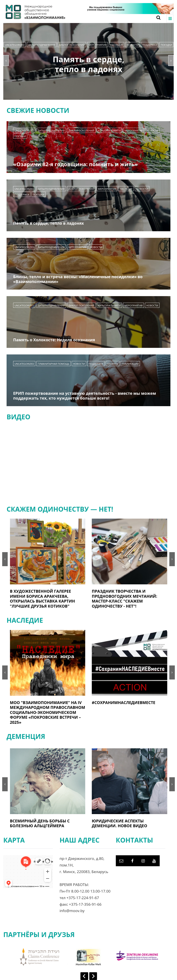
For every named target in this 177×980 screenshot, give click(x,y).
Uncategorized (15, 45)
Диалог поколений (72, 45)
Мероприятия (97, 45)
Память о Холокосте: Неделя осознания (54, 340)
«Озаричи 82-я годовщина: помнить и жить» (75, 164)
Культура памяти (109, 131)
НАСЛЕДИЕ (117, 45)
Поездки (166, 45)
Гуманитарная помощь (54, 364)
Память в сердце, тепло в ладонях (88, 64)
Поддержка (149, 45)
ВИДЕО (18, 417)
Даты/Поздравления (42, 45)
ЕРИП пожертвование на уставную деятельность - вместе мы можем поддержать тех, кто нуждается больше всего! (85, 396)
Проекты (113, 364)
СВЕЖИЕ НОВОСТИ (38, 110)
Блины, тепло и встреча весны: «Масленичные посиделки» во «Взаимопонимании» (78, 279)
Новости (133, 45)
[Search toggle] (157, 18)
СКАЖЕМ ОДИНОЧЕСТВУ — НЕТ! (60, 509)
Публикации (130, 364)
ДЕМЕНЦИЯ (26, 736)
